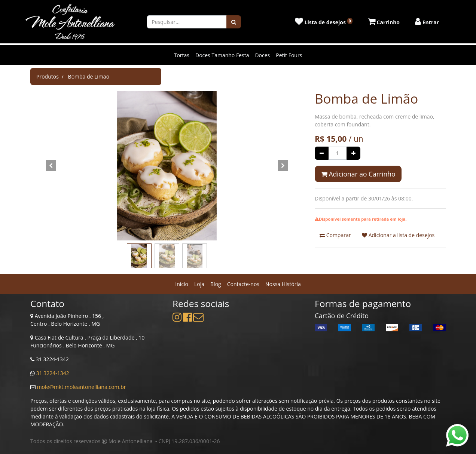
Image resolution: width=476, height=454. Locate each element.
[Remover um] (322, 153)
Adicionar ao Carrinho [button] (358, 174)
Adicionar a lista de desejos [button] (398, 235)
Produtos (48, 76)
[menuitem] (182, 284)
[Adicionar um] (353, 153)
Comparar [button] (335, 235)
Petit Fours (289, 55)
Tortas (182, 55)
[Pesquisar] (234, 22)
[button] (51, 166)
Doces (262, 55)
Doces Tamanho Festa (222, 55)
